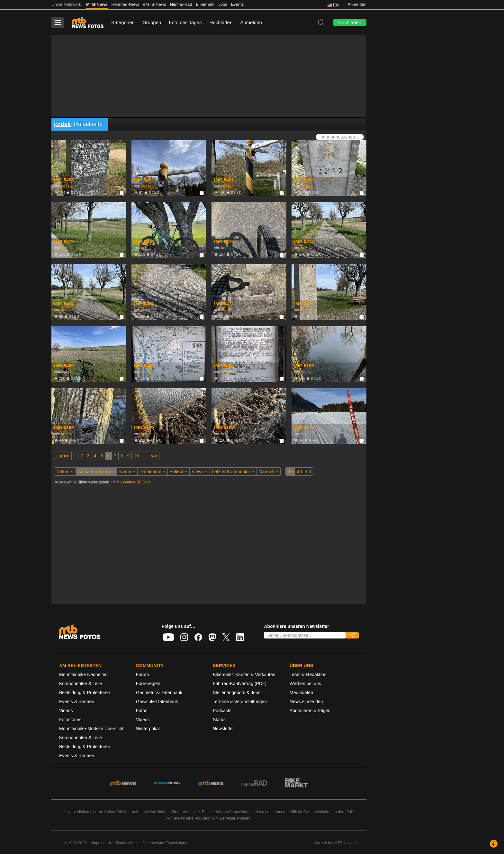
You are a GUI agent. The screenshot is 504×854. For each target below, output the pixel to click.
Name (127, 472)
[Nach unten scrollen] (494, 844)
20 (290, 472)
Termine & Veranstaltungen (240, 702)
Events (238, 4)
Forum (142, 675)
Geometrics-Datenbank (159, 693)
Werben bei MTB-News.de (336, 843)
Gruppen (152, 22)
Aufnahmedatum (96, 472)
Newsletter (223, 729)
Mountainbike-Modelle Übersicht (91, 729)
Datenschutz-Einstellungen (166, 843)
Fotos (142, 711)
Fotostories (70, 720)
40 (300, 472)
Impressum (101, 843)
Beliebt (179, 472)
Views (200, 472)
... (145, 456)
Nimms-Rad (181, 4)
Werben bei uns (305, 684)
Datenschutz (127, 843)
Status (219, 720)
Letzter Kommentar (233, 472)
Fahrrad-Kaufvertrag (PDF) (240, 684)
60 (309, 472)
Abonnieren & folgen (310, 711)
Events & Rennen (77, 702)
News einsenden (306, 702)
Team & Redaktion (308, 675)
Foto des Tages (185, 22)
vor (154, 456)
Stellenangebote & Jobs (237, 693)
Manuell (268, 472)
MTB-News (97, 4)
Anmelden (357, 4)
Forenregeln (148, 684)
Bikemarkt (205, 4)
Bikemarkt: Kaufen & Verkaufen (244, 675)
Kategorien (123, 22)
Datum (65, 472)
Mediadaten (301, 693)
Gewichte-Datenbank (157, 702)
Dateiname (153, 472)
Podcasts (222, 711)
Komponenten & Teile (81, 684)
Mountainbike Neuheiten (83, 675)
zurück (63, 456)
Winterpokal (148, 729)
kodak (62, 124)
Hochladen (221, 22)
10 (136, 456)
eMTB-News (155, 4)
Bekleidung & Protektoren (85, 693)
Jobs (223, 4)
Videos (66, 711)
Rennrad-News (126, 4)
